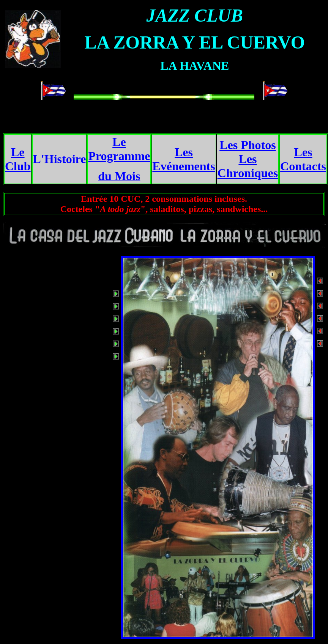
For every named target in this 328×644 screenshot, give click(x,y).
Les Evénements (184, 159)
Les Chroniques (248, 166)
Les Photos (248, 145)
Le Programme (119, 149)
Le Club (18, 159)
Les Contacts (303, 159)
